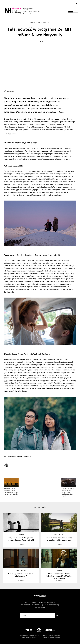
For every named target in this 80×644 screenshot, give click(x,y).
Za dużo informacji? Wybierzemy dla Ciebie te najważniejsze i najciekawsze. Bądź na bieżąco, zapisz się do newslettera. (40, 605)
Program (46, 23)
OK (57, 615)
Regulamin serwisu (55, 637)
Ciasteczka (46, 637)
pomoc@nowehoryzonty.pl (29, 637)
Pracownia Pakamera (55, 636)
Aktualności (35, 23)
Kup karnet (12, 134)
